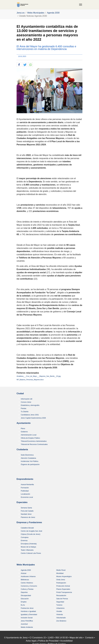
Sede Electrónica (27, 455)
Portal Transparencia (64, 592)
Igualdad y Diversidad (29, 614)
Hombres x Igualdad (28, 611)
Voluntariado (61, 618)
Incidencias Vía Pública (29, 461)
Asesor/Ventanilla (27, 484)
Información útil (27, 399)
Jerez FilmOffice (27, 621)
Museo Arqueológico (64, 576)
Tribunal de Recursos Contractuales (34, 444)
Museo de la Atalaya (28, 547)
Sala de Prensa (62, 599)
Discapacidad (26, 595)
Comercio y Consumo (29, 586)
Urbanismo (60, 608)
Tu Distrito (25, 412)
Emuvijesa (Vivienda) (29, 544)
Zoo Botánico (61, 621)
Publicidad (25, 491)
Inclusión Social (27, 618)
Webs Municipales (26, 565)
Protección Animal (63, 586)
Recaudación (61, 595)
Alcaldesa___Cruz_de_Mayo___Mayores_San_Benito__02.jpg (39, 376)
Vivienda (60, 614)
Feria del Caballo (27, 511)
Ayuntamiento (24, 423)
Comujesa (25, 537)
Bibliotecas (25, 580)
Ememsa (24, 540)
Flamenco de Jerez (28, 517)
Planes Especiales (63, 589)
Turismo (59, 605)
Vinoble (59, 611)
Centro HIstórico (27, 583)
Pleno (23, 428)
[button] (19, 65)
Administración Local (29, 435)
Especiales (22, 502)
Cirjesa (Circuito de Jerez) (31, 534)
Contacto (89, 638)
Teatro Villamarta (27, 550)
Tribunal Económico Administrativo (34, 441)
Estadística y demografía (30, 405)
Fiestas (23, 408)
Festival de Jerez (27, 608)
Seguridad (60, 602)
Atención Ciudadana (28, 458)
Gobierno (24, 432)
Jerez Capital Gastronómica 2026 (33, 418)
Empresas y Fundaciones (29, 522)
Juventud (24, 624)
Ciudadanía (22, 449)
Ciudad (20, 393)
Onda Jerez (61, 580)
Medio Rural (61, 570)
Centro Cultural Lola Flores (31, 553)
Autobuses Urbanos (28, 576)
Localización (25, 494)
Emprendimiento (25, 479)
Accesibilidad (66, 641)
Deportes (24, 592)
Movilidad (60, 573)
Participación (61, 583)
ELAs (23, 605)
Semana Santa (26, 508)
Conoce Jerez (26, 402)
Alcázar (24, 573)
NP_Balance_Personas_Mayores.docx (30, 380)
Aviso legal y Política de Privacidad (42, 641)
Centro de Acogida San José (31, 531)
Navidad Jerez (26, 514)
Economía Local (27, 497)
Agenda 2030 (26, 570)
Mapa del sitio (76, 638)
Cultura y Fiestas (27, 589)
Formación (25, 488)
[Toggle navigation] (81, 5)
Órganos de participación (30, 464)
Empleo (24, 602)
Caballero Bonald (27, 528)
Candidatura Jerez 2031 (30, 415)
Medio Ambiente (27, 627)
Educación (25, 599)
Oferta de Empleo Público (30, 438)
